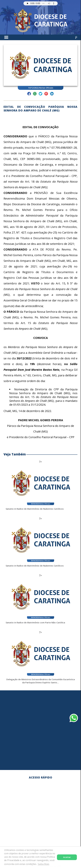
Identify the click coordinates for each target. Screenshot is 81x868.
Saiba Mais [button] (43, 864)
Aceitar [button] (67, 857)
